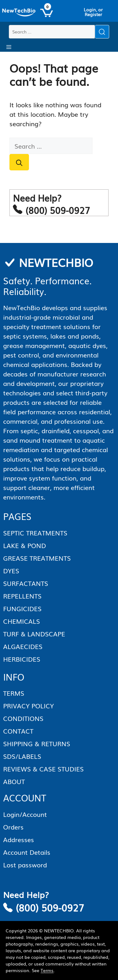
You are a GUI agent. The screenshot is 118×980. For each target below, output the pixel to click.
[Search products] (52, 32)
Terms (47, 970)
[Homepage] (19, 13)
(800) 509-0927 (50, 907)
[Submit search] (102, 32)
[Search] (19, 162)
